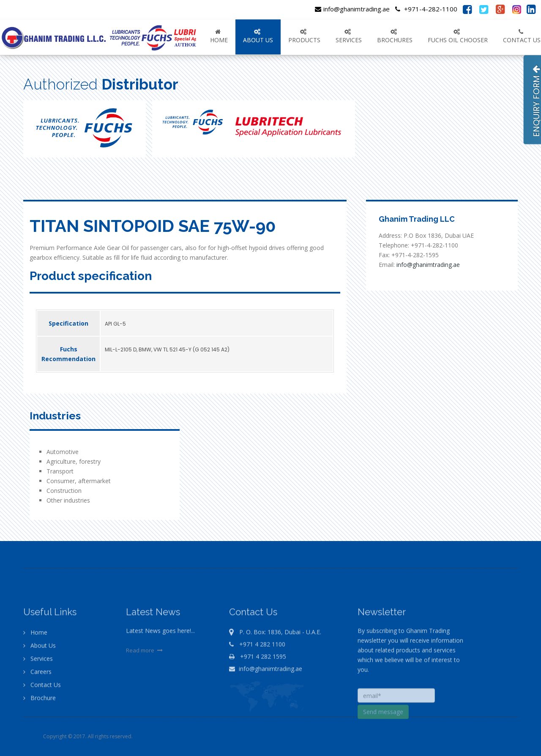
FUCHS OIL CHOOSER (458, 36)
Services (38, 698)
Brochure (40, 738)
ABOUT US (258, 36)
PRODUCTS (304, 36)
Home (219, 36)
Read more (145, 690)
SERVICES (349, 36)
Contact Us (42, 725)
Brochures (395, 36)
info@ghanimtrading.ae (352, 9)
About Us (40, 685)
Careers (37, 711)
